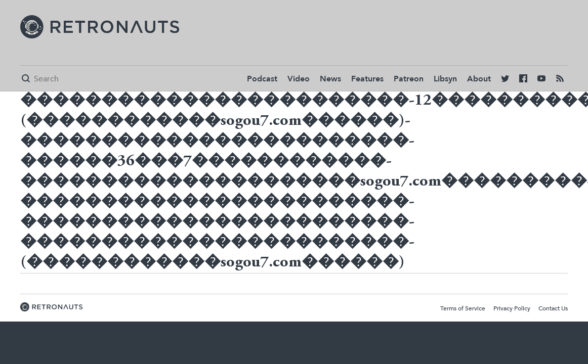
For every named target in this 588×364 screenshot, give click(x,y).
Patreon (409, 79)
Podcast (262, 79)
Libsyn (445, 79)
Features (367, 79)
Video (299, 79)
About (479, 79)
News (330, 79)
